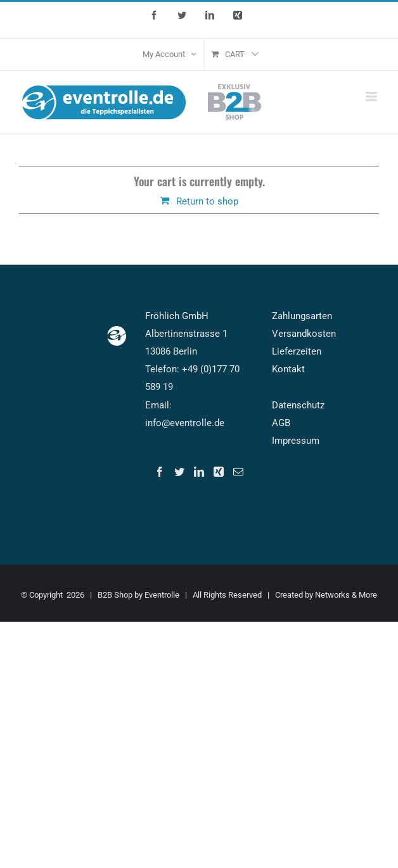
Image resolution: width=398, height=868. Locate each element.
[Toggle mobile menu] (372, 97)
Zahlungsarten (302, 316)
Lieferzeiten (297, 351)
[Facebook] (160, 472)
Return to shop (207, 201)
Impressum (296, 441)
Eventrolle (162, 595)
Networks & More (346, 595)
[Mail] (238, 472)
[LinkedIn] (199, 472)
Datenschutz (298, 405)
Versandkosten (304, 334)
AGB (281, 423)
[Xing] (219, 472)
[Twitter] (179, 472)
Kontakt (288, 369)
